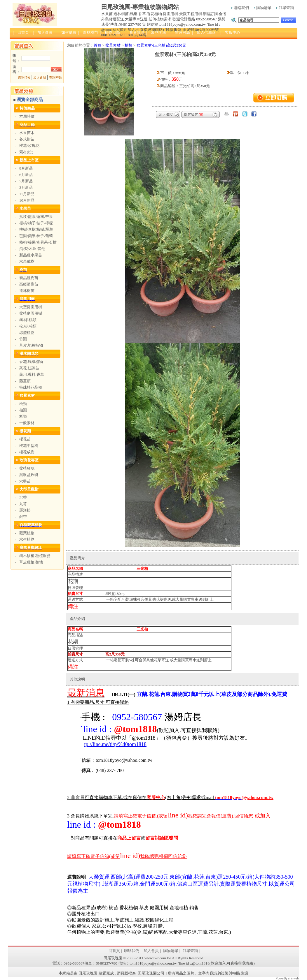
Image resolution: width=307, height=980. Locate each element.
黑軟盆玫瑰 (29, 475)
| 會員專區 (135, 32)
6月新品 (26, 175)
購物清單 (263, 8)
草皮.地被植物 (31, 345)
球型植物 (27, 333)
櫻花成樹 (27, 452)
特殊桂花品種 (31, 387)
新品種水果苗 (31, 255)
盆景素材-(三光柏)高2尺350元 (161, 45)
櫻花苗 (25, 439)
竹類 (23, 339)
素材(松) (26, 152)
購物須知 (24, 78)
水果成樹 (27, 261)
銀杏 (23, 517)
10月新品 (27, 200)
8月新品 (26, 168)
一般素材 (27, 423)
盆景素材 (113, 45)
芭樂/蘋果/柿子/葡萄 (36, 236)
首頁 (97, 45)
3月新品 (26, 187)
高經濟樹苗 (29, 284)
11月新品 (27, 194)
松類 (23, 404)
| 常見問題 (156, 32)
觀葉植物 (27, 533)
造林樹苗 (27, 291)
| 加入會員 (43, 32)
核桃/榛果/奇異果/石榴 (38, 242)
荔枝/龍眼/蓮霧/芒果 (36, 217)
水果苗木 (27, 133)
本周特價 (27, 116)
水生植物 (27, 539)
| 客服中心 (230, 32)
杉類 (23, 416)
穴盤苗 (25, 481)
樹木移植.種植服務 (35, 556)
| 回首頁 (21, 32)
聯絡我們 (240, 8)
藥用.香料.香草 (32, 374)
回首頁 (114, 951)
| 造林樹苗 (88, 32)
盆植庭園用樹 (31, 313)
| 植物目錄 (110, 32)
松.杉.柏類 (28, 326)
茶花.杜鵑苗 (29, 368)
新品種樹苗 (29, 278)
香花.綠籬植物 (31, 362)
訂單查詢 (285, 8)
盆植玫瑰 (27, 468)
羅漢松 (25, 510)
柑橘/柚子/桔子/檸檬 (36, 223)
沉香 (23, 497)
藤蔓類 (25, 381)
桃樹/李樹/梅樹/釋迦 (36, 229)
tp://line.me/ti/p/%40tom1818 (116, 744)
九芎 (23, 504)
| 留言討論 (181, 32)
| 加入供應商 (204, 32)
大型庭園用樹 (31, 307)
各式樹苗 (27, 139)
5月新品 (26, 181)
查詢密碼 (55, 78)
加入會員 (40, 78)
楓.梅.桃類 (28, 320)
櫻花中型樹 (29, 446)
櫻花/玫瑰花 (29, 146)
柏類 (23, 410)
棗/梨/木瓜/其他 (32, 249)
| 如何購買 (67, 32)
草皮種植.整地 (31, 562)
